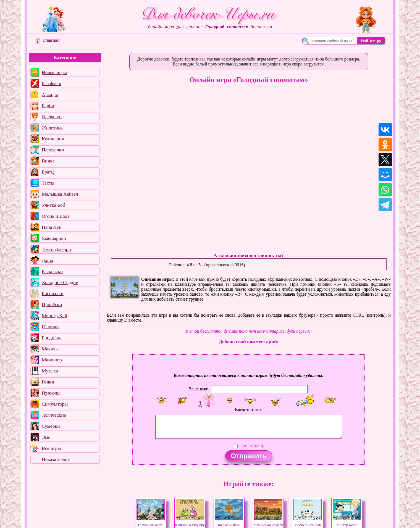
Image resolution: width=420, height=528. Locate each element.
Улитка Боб (53, 205)
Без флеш (52, 83)
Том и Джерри (56, 249)
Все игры (51, 448)
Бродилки (52, 338)
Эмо (46, 437)
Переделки (53, 150)
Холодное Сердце (60, 282)
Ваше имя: (198, 389)
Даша (47, 260)
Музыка (50, 371)
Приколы (51, 393)
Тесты (48, 183)
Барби (48, 106)
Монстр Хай (54, 316)
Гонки (48, 382)
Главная (47, 40)
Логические (54, 415)
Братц (48, 172)
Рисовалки (53, 293)
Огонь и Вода (56, 216)
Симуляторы (55, 404)
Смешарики (54, 238)
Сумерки (51, 426)
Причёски (52, 304)
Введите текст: (249, 410)
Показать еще (56, 459)
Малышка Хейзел (60, 194)
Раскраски (52, 271)
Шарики (50, 327)
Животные (53, 128)
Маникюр (52, 360)
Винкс (48, 161)
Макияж (50, 349)
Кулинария (53, 139)
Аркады (50, 94)
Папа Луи (52, 227)
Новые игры (54, 72)
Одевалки (52, 117)
